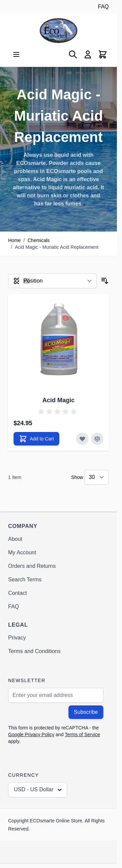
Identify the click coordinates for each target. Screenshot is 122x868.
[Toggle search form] (73, 54)
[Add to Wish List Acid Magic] (82, 439)
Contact (17, 593)
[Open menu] (16, 54)
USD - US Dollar (38, 790)
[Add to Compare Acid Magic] (97, 439)
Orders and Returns (32, 566)
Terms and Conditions (34, 651)
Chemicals (38, 240)
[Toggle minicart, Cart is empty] (103, 54)
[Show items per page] (97, 477)
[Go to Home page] (58, 31)
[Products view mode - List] (26, 281)
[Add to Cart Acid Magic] (36, 439)
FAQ (103, 7)
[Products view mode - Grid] (17, 281)
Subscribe (86, 712)
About (15, 539)
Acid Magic (58, 400)
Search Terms (25, 580)
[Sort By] (58, 281)
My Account (22, 552)
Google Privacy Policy (31, 734)
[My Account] (88, 54)
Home (14, 240)
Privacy (17, 638)
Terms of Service (82, 734)
